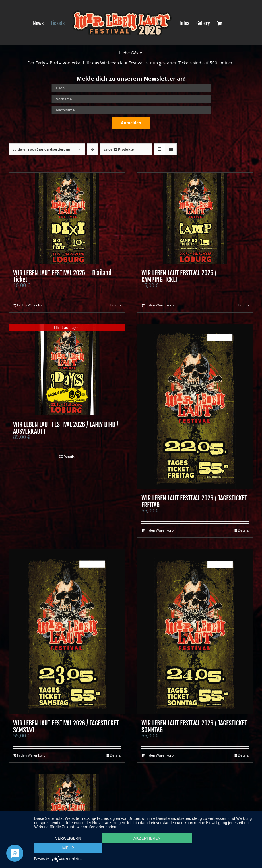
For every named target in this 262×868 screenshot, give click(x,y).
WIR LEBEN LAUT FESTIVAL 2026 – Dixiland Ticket (62, 276)
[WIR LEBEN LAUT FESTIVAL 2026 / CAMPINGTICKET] (195, 218)
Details (115, 305)
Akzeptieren (145, 848)
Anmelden (131, 123)
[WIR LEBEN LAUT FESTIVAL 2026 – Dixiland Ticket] (67, 218)
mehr (223, 848)
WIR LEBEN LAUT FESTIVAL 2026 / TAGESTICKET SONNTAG (194, 726)
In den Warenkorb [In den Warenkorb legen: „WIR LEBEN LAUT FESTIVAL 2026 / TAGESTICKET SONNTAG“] (159, 755)
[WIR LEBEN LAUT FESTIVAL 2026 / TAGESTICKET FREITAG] (195, 407)
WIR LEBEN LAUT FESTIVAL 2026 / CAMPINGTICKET (179, 276)
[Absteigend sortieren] (92, 149)
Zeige (119, 149)
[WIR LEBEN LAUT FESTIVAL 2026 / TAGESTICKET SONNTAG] (195, 632)
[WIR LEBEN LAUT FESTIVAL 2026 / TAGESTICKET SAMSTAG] (67, 632)
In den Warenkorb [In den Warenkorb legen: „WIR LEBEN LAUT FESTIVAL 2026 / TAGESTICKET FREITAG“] (159, 530)
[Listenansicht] (171, 149)
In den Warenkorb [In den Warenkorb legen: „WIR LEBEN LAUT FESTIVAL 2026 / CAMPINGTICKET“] (159, 305)
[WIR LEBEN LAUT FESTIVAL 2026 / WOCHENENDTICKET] (67, 820)
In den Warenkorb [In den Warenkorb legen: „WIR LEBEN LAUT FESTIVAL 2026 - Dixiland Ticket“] (31, 305)
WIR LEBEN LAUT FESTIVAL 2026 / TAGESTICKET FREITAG (194, 501)
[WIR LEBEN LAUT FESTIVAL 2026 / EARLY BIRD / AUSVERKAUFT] (67, 370)
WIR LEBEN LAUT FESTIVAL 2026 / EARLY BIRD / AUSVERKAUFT (66, 428)
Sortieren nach (41, 149)
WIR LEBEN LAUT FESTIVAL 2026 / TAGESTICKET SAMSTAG (66, 726)
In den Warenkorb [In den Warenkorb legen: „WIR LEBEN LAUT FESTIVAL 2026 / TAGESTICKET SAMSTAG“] (31, 755)
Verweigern (67, 848)
